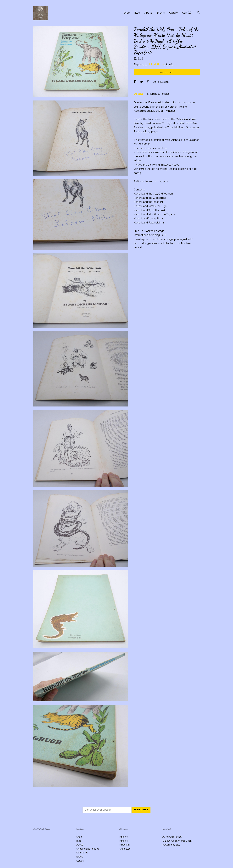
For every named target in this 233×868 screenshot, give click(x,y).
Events (161, 13)
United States (156, 64)
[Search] (198, 13)
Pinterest (124, 837)
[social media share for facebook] (135, 82)
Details (139, 94)
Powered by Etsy (171, 845)
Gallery (173, 13)
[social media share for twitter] (142, 82)
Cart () (187, 13)
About (148, 13)
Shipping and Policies (88, 849)
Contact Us (82, 853)
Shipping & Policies (158, 94)
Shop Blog (125, 849)
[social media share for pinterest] (149, 82)
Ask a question (161, 82)
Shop (127, 13)
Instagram (125, 845)
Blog (137, 13)
